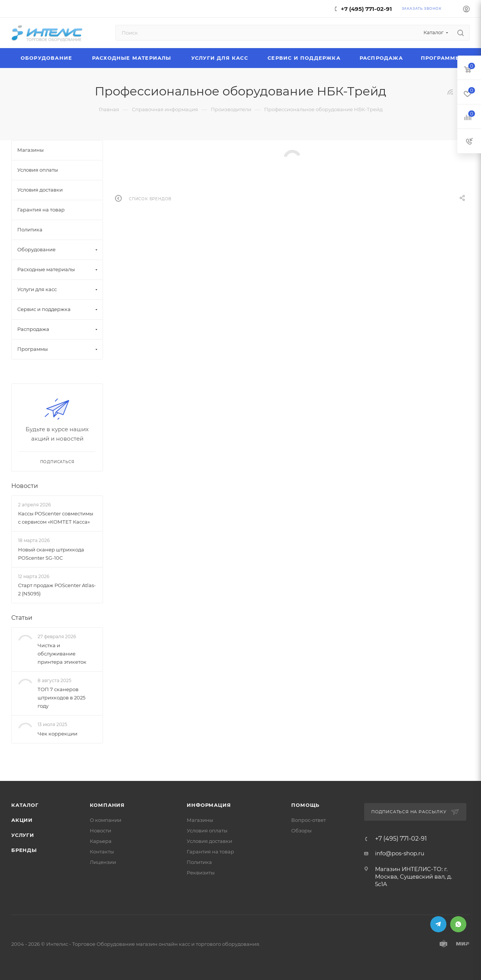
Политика (199, 862)
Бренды (24, 850)
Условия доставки (209, 841)
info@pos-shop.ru (400, 853)
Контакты (102, 852)
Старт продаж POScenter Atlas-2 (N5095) (57, 589)
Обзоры (301, 831)
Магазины (200, 820)
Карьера (101, 841)
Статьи (22, 618)
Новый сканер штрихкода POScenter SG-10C (51, 554)
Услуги (23, 835)
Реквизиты (201, 873)
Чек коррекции (57, 734)
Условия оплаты (207, 831)
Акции (22, 820)
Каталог (25, 805)
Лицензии (103, 862)
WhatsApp (458, 924)
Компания (107, 805)
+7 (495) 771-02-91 (366, 9)
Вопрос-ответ (309, 820)
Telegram (438, 924)
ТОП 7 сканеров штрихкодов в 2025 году (61, 698)
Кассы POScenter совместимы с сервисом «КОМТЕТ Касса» (56, 518)
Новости (25, 486)
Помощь (305, 805)
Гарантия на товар (210, 852)
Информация (209, 805)
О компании (106, 820)
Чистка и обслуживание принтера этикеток (62, 654)
